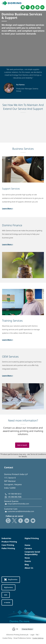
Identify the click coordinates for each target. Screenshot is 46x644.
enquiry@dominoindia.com (18, 504)
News (27, 558)
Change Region (27, 629)
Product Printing (9, 542)
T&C (37, 635)
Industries (6, 538)
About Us (29, 568)
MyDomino (8, 587)
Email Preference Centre (22, 638)
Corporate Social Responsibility (32, 553)
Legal (32, 635)
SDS (6, 595)
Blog (27, 565)
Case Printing (8, 545)
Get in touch (22, 445)
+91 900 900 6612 (15, 494)
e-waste (7, 602)
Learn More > (8, 209)
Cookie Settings (38, 638)
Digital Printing (32, 538)
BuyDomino (11, 580)
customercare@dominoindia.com (21, 511)
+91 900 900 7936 (15, 497)
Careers (28, 548)
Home (27, 545)
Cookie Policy (7, 638)
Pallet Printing (8, 548)
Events (28, 561)
